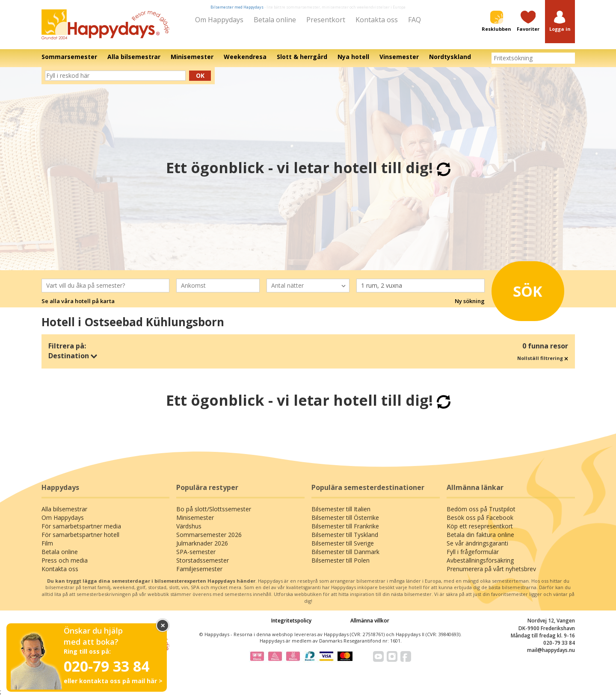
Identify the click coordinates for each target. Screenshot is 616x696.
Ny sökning (470, 301)
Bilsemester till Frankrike (345, 526)
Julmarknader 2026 (202, 543)
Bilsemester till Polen (341, 560)
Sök (522, 289)
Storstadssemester (203, 560)
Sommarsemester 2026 (209, 535)
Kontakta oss (377, 20)
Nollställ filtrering (543, 358)
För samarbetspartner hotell (80, 535)
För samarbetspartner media (81, 526)
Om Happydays (219, 20)
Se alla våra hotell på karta (78, 301)
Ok (200, 75)
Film (47, 543)
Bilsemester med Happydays (237, 7)
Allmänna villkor (370, 621)
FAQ (415, 20)
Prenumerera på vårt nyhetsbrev (491, 569)
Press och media (65, 560)
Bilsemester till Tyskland (345, 535)
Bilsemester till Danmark (345, 552)
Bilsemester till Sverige (343, 543)
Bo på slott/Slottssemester (214, 509)
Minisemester (195, 518)
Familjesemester (199, 569)
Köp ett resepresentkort (480, 526)
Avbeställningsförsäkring (480, 560)
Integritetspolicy (291, 621)
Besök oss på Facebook (480, 518)
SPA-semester (196, 552)
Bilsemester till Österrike (345, 518)
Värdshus (189, 526)
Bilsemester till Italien (341, 509)
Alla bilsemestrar (64, 509)
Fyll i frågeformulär (473, 552)
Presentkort (326, 20)
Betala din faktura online (480, 535)
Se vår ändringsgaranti (477, 543)
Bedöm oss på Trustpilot (481, 509)
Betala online (275, 20)
